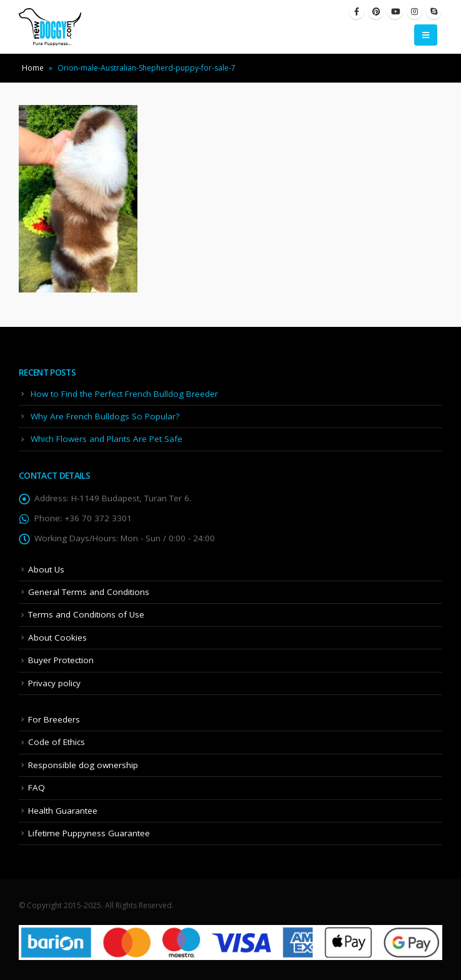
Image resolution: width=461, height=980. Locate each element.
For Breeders (54, 719)
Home (33, 68)
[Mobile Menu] (426, 35)
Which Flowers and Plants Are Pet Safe (107, 439)
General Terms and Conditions (89, 592)
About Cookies (57, 637)
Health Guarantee (63, 811)
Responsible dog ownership (83, 765)
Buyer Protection (61, 660)
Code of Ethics (57, 742)
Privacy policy (54, 683)
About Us (46, 569)
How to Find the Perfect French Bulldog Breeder (124, 394)
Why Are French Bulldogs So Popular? (105, 416)
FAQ (37, 787)
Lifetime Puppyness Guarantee (89, 833)
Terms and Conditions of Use (86, 614)
